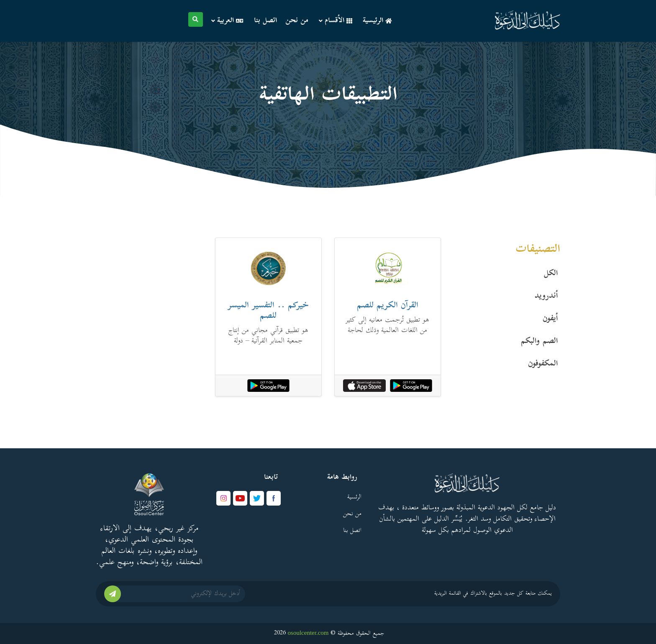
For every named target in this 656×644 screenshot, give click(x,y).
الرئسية (354, 497)
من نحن (297, 21)
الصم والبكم (539, 342)
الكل (551, 274)
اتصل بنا (265, 21)
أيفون (550, 319)
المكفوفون (543, 364)
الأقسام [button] (336, 21)
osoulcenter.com (308, 633)
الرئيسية (377, 21)
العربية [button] (227, 21)
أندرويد (546, 296)
